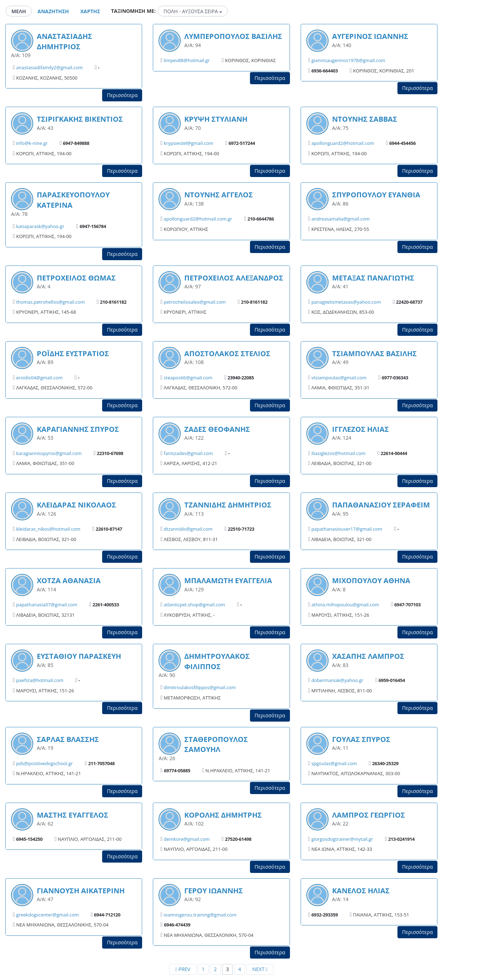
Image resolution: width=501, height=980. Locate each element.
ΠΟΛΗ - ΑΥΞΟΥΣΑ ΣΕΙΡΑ (193, 11)
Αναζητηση (53, 11)
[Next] (260, 969)
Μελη (19, 11)
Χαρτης (90, 11)
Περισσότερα (122, 95)
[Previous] (183, 969)
